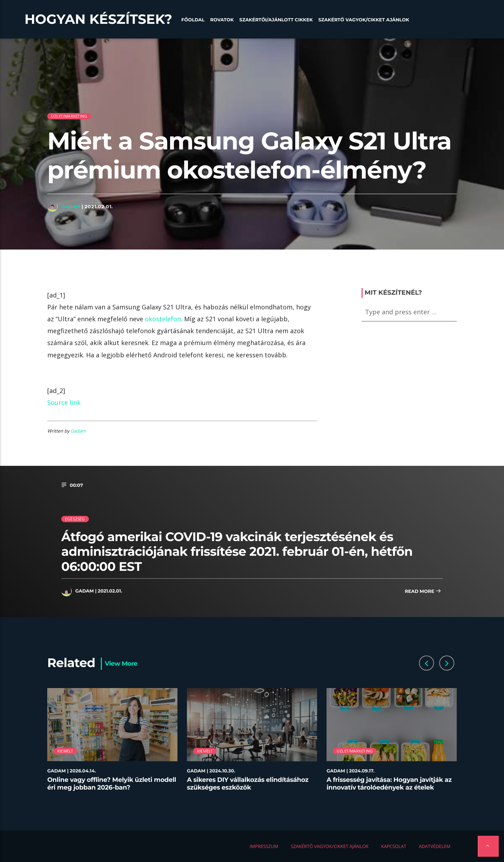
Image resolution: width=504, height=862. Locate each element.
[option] (113, 744)
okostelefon (163, 319)
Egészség (75, 519)
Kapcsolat (394, 846)
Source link (64, 402)
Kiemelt (65, 751)
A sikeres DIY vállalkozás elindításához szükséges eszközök (248, 784)
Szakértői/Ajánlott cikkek (276, 20)
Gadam (71, 206)
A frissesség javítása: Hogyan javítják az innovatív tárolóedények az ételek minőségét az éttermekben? (389, 787)
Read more (423, 592)
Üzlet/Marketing (69, 116)
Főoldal (193, 20)
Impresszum (264, 846)
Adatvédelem (435, 846)
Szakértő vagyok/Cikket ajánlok (364, 20)
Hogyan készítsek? (98, 19)
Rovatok (222, 20)
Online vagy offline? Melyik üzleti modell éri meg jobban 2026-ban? (112, 784)
